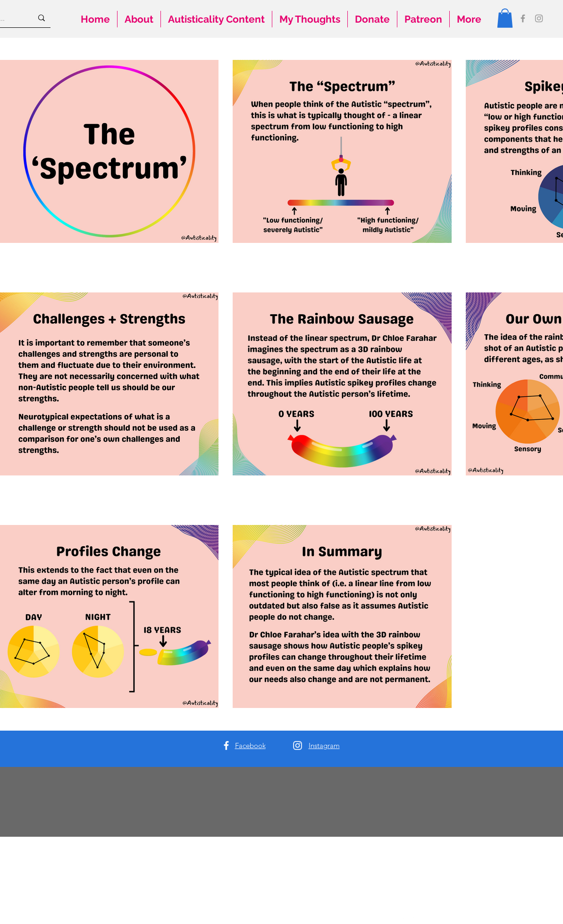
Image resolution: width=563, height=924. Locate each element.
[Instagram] (539, 18)
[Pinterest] (402, 918)
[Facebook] (523, 18)
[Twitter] (415, 918)
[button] (505, 18)
